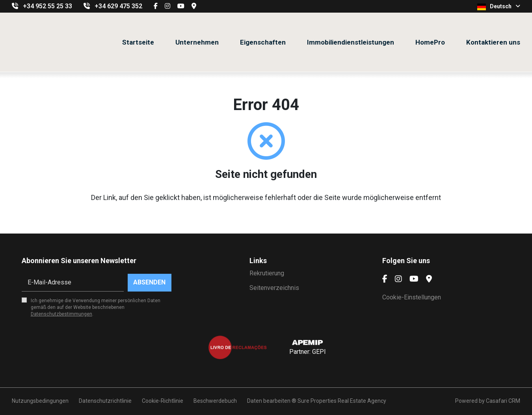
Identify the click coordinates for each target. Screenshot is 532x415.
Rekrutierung (267, 273)
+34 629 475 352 (118, 6)
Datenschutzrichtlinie (105, 401)
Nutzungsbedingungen (40, 401)
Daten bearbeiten (269, 401)
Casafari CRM (503, 401)
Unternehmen (197, 42)
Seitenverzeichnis (274, 288)
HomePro (430, 42)
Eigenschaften (263, 42)
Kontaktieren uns (493, 42)
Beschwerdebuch (215, 401)
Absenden (149, 282)
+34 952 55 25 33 (47, 6)
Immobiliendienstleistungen (351, 42)
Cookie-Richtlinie (163, 401)
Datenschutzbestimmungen (61, 314)
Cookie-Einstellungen (412, 297)
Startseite (138, 42)
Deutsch (499, 7)
